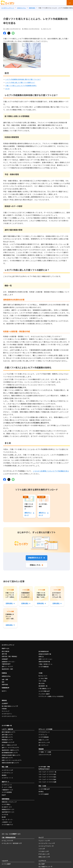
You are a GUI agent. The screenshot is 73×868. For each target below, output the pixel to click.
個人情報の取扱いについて (9, 706)
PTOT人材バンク (43, 854)
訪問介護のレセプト (7, 737)
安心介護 (41, 864)
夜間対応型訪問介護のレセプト (10, 763)
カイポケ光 (5, 815)
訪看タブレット (43, 740)
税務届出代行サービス (8, 809)
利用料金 (4, 673)
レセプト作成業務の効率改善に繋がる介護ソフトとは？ (23, 79)
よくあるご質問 (43, 678)
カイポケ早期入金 (44, 691)
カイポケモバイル (7, 770)
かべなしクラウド (7, 841)
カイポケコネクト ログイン (9, 716)
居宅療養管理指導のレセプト (10, 753)
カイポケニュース (7, 785)
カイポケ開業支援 (44, 667)
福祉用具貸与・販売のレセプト (10, 750)
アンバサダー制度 (44, 694)
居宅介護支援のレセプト (9, 732)
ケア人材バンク (43, 852)
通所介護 (4, 654)
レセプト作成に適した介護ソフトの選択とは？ (20, 83)
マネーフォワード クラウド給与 (47, 777)
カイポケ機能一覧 (7, 726)
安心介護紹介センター (45, 867)
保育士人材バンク (44, 857)
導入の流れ (42, 684)
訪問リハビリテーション (45, 659)
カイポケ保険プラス (7, 825)
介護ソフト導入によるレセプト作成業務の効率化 (21, 86)
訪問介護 (10, 656)
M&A (3, 795)
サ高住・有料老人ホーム (45, 664)
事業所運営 (5, 685)
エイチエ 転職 (6, 864)
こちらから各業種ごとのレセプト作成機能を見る (51, 471)
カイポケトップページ (8, 645)
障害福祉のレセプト (7, 740)
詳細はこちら (35, 565)
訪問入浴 (41, 657)
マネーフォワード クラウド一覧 (47, 772)
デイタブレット (43, 735)
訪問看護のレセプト (7, 742)
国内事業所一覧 (43, 686)
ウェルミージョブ (44, 841)
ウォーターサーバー (7, 820)
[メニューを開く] (70, 3)
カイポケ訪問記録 (44, 737)
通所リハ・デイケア (7, 667)
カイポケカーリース (7, 778)
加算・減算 (5, 680)
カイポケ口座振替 (44, 794)
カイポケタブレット (7, 773)
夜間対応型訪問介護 (44, 662)
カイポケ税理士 (6, 804)
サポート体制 (42, 681)
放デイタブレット (44, 743)
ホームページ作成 (7, 787)
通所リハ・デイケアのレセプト (10, 748)
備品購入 (4, 775)
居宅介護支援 (5, 651)
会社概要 (4, 703)
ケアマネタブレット (44, 732)
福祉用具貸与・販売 (7, 669)
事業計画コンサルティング (9, 802)
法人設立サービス (7, 807)
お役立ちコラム (6, 676)
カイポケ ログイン (7, 714)
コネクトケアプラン (44, 755)
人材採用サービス (7, 822)
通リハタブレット (44, 745)
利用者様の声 (5, 688)
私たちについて (43, 676)
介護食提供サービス (7, 790)
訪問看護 (4, 659)
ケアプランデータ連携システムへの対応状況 (51, 696)
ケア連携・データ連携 (45, 752)
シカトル (41, 849)
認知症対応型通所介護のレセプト (11, 755)
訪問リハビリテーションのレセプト (12, 760)
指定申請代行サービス (8, 812)
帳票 (3, 682)
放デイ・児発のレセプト (9, 745)
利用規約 (4, 709)
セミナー (4, 691)
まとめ (7, 89)
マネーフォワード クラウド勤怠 (47, 779)
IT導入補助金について (45, 689)
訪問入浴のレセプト (7, 758)
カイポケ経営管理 (7, 792)
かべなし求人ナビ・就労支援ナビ (11, 843)
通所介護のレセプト (7, 735)
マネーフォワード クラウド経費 (47, 782)
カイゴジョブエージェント (46, 843)
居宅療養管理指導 (44, 652)
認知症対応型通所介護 (45, 654)
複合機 (4, 817)
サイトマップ (5, 711)
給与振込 (41, 792)
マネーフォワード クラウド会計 (47, 774)
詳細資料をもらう (35, 558)
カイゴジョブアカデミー (45, 846)
